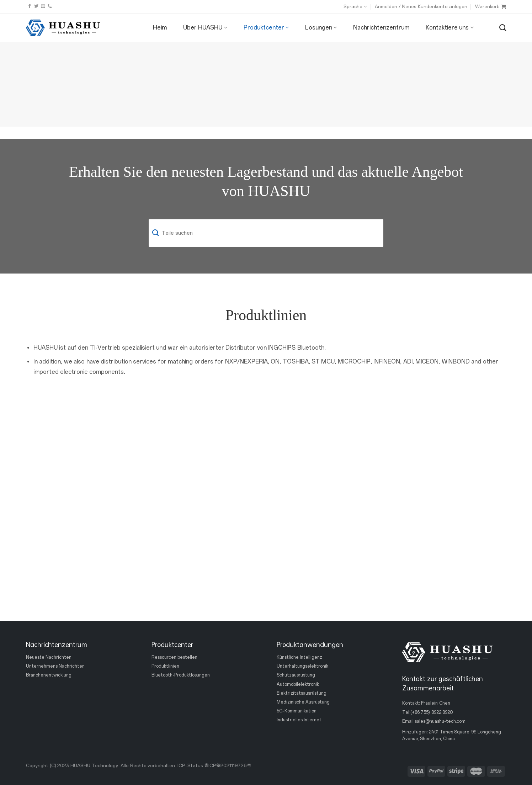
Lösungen (321, 28)
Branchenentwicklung (49, 675)
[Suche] (503, 28)
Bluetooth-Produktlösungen (181, 675)
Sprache (355, 7)
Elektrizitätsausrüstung (302, 693)
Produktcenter (266, 28)
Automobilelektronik (298, 684)
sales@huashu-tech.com (440, 721)
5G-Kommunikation (297, 711)
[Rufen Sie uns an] (50, 6)
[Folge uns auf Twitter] (36, 6)
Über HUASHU (205, 28)
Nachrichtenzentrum (381, 28)
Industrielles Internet (299, 720)
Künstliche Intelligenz (299, 657)
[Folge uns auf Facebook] (30, 6)
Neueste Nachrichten (49, 657)
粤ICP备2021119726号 (228, 766)
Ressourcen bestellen (174, 657)
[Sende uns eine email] (43, 6)
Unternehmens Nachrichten (55, 666)
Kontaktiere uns (450, 28)
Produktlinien (165, 666)
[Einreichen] (156, 233)
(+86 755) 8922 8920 (432, 712)
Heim (160, 28)
